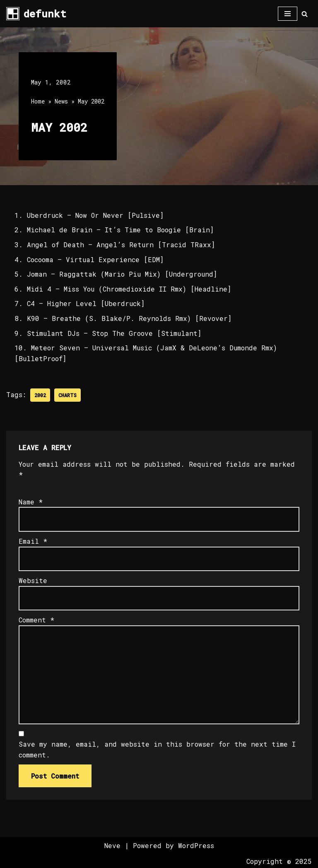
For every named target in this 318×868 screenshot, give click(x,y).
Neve (112, 845)
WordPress (196, 845)
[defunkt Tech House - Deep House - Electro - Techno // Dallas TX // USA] (36, 14)
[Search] (305, 14)
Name (31, 502)
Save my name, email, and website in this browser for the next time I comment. (157, 749)
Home (38, 101)
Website (33, 580)
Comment (36, 620)
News (61, 101)
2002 (40, 395)
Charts (67, 395)
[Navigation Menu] (288, 14)
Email (33, 541)
